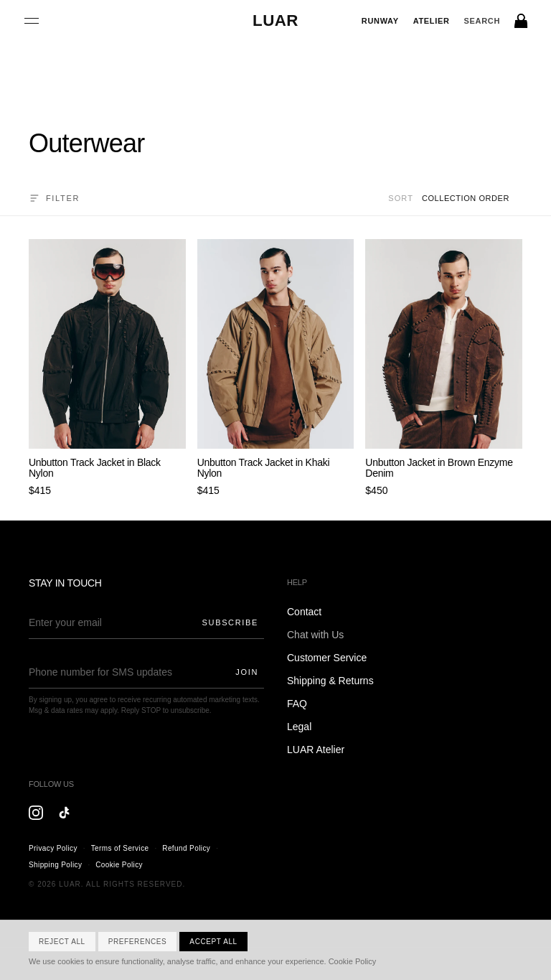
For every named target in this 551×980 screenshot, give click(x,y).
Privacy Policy (53, 848)
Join (247, 672)
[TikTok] (65, 813)
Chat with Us (315, 635)
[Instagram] (36, 813)
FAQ (297, 704)
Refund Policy (186, 848)
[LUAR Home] (275, 21)
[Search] (482, 21)
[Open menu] (32, 21)
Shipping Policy (55, 865)
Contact (304, 612)
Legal (299, 727)
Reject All (62, 942)
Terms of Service (120, 848)
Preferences (138, 942)
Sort (401, 198)
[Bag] (521, 21)
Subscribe (230, 622)
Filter (54, 198)
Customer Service (327, 658)
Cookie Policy (119, 865)
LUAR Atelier (316, 750)
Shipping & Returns (330, 681)
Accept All (213, 942)
